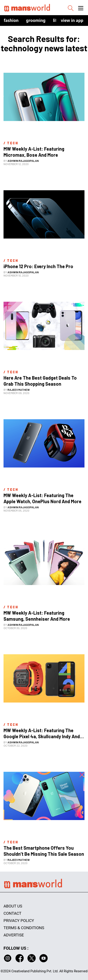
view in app (72, 20)
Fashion (11, 20)
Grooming (36, 20)
